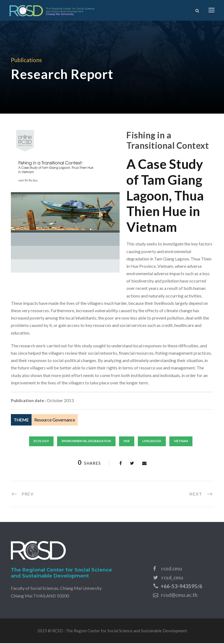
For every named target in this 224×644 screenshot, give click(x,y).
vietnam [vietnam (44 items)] (181, 442)
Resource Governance (55, 420)
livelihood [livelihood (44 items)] (152, 442)
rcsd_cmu (172, 578)
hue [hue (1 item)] (127, 442)
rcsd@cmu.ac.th (179, 596)
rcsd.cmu (172, 569)
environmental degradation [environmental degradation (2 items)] (86, 442)
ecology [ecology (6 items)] (41, 442)
